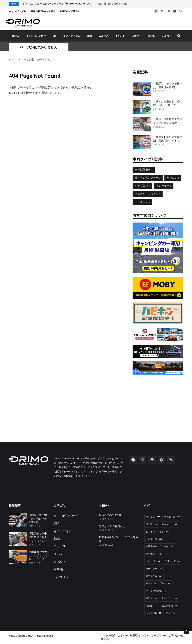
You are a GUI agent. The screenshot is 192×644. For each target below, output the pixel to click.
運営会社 (106, 639)
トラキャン (142, 202)
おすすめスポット (157, 532)
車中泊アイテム (156, 554)
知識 (89, 36)
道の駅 (152, 524)
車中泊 (152, 36)
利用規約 (135, 635)
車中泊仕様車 (144, 170)
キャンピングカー (36, 36)
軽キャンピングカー (148, 178)
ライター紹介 (108, 635)
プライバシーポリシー (154, 635)
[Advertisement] (158, 402)
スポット (136, 36)
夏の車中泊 (170, 606)
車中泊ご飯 (154, 576)
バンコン (173, 178)
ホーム (16, 36)
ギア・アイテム (72, 36)
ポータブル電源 (156, 591)
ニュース (103, 36)
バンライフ (168, 36)
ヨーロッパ (154, 569)
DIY (54, 36)
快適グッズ (173, 561)
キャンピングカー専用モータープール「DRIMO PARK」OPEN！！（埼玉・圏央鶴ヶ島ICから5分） (76, 4)
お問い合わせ (176, 635)
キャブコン (142, 186)
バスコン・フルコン (148, 194)
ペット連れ (154, 613)
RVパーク (153, 561)
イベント (120, 36)
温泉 (171, 613)
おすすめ (123, 635)
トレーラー (164, 186)
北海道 (152, 606)
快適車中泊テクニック (160, 547)
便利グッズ (154, 539)
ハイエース (172, 517)
